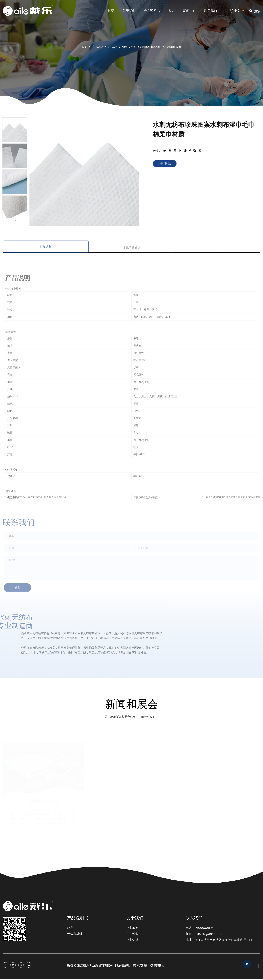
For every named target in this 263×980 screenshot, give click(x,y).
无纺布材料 (75, 934)
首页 (111, 11)
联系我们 (211, 11)
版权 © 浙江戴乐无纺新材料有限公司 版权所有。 (100, 966)
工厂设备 (132, 934)
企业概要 (132, 928)
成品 (114, 47)
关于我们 (129, 11)
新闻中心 (189, 11)
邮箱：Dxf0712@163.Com (204, 934)
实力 (171, 11)
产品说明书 (152, 11)
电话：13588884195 (200, 928)
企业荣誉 (132, 940)
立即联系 (168, 164)
